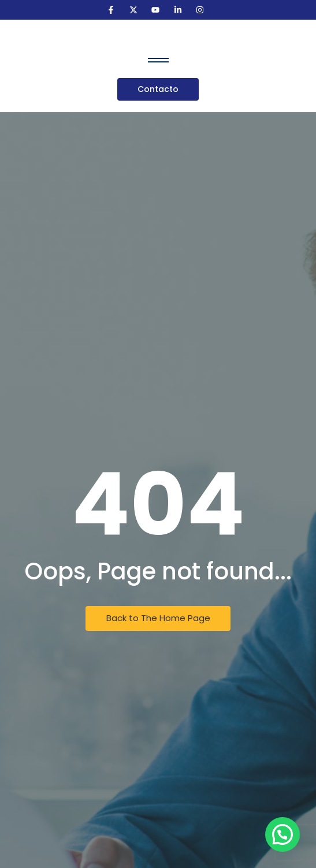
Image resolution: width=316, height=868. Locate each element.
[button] (282, 834)
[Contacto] (158, 89)
